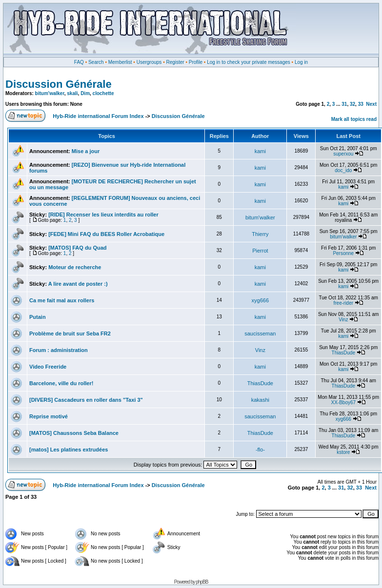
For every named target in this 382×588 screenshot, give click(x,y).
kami (260, 151)
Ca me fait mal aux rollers (62, 300)
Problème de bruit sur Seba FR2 (70, 333)
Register (175, 62)
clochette (103, 93)
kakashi (260, 400)
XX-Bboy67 (343, 402)
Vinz (343, 320)
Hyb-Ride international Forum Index (98, 116)
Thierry (260, 234)
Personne (343, 253)
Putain (38, 317)
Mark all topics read (354, 119)
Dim (85, 93)
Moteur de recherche (75, 267)
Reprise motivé (49, 416)
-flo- (260, 450)
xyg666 (260, 300)
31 (344, 104)
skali (72, 93)
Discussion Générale (59, 84)
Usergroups (149, 62)
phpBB (202, 582)
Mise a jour (86, 151)
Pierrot (260, 251)
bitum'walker (50, 93)
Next (371, 104)
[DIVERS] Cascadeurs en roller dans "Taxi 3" (86, 400)
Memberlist (120, 62)
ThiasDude (343, 353)
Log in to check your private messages (249, 62)
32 (352, 104)
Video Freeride (48, 367)
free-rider (344, 303)
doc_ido (343, 170)
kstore (343, 452)
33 (361, 104)
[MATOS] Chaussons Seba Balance (74, 433)
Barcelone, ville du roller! (61, 383)
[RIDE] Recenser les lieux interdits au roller (103, 215)
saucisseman (260, 333)
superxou (343, 154)
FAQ (79, 62)
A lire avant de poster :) (78, 284)
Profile (196, 62)
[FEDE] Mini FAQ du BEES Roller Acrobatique (106, 234)
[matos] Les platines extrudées (69, 450)
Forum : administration (59, 350)
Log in (301, 62)
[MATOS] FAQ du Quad (77, 248)
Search (96, 62)
